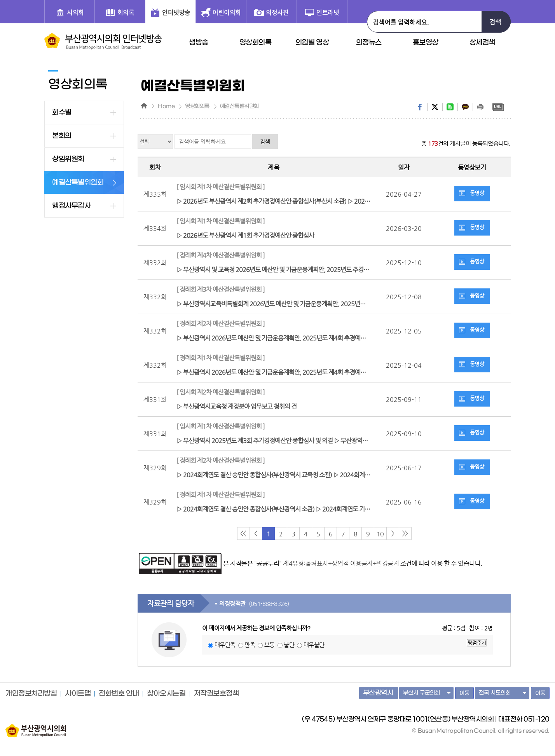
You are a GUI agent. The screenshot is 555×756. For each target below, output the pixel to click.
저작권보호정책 (216, 694)
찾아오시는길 (166, 694)
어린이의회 (227, 12)
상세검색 (482, 43)
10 (380, 534)
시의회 (75, 12)
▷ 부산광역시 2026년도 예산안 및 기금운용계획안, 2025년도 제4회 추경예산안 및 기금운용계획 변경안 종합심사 (276, 330)
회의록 (126, 12)
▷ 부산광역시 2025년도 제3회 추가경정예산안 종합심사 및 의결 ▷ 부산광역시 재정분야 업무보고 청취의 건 (276, 432)
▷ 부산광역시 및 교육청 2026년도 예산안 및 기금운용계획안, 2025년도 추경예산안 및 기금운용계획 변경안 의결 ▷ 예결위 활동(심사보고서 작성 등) (276, 261)
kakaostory (465, 107)
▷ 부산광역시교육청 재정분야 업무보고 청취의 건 (274, 398)
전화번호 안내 (119, 694)
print (480, 107)
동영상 (477, 193)
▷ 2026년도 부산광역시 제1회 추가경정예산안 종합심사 (274, 227)
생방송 (199, 43)
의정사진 (277, 12)
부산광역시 (378, 693)
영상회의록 (256, 43)
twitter (435, 107)
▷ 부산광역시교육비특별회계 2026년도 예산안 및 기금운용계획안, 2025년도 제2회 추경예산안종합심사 (276, 296)
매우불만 (314, 645)
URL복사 (498, 107)
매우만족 (225, 645)
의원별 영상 (312, 43)
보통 (270, 645)
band (450, 107)
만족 (250, 645)
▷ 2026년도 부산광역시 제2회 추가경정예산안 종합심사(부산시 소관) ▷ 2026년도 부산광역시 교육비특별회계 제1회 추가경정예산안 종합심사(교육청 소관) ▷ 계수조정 (276, 193)
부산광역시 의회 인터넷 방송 (103, 41)
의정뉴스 (369, 43)
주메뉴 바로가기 (0, 0)
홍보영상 (426, 43)
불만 (289, 645)
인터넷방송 (176, 12)
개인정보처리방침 (31, 694)
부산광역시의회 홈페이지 (36, 727)
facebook (420, 107)
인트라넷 (328, 12)
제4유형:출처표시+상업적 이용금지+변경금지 (341, 563)
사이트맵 (78, 694)
